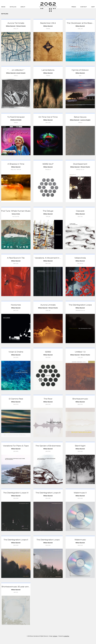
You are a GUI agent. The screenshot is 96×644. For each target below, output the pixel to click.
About (23, 7)
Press (74, 7)
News (3, 7)
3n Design (55, 636)
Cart (93, 7)
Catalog (13, 7)
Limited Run (67, 636)
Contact (84, 7)
